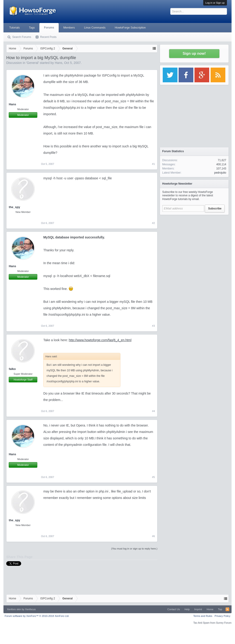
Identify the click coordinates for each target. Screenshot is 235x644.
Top (220, 609)
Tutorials (15, 28)
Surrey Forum (224, 623)
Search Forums (22, 37)
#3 (154, 326)
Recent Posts (48, 37)
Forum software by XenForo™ (37, 616)
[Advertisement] (194, 246)
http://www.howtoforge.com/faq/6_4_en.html (100, 340)
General (32, 63)
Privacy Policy (222, 616)
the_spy (14, 207)
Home (210, 609)
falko (12, 369)
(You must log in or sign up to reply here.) (134, 549)
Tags (32, 28)
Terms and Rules (203, 616)
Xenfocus (30, 609)
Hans (59, 63)
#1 (154, 164)
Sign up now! (194, 53)
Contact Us (174, 609)
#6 (154, 536)
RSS (227, 609)
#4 (154, 411)
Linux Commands (95, 28)
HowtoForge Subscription (130, 28)
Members (69, 28)
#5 (154, 477)
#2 (154, 223)
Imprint (198, 609)
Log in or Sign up (215, 3)
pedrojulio (220, 173)
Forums (49, 28)
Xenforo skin (14, 609)
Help (187, 609)
